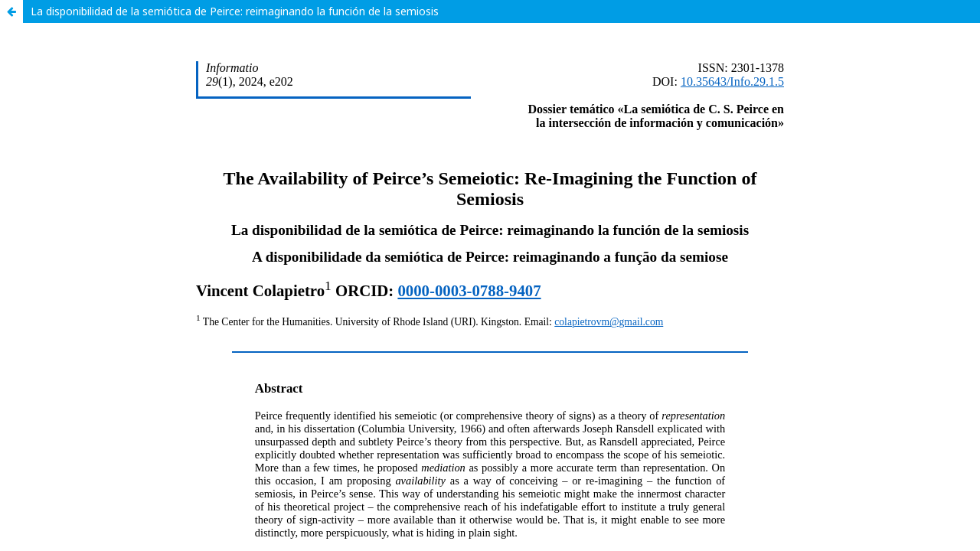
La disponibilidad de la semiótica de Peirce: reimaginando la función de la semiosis (235, 11)
